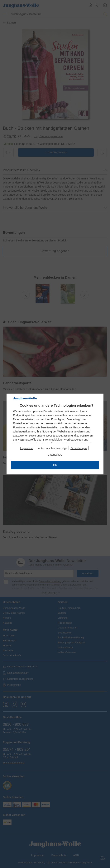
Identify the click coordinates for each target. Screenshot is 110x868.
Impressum (27, 448)
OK (55, 465)
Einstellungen (79, 448)
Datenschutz (55, 455)
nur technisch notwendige (52, 448)
